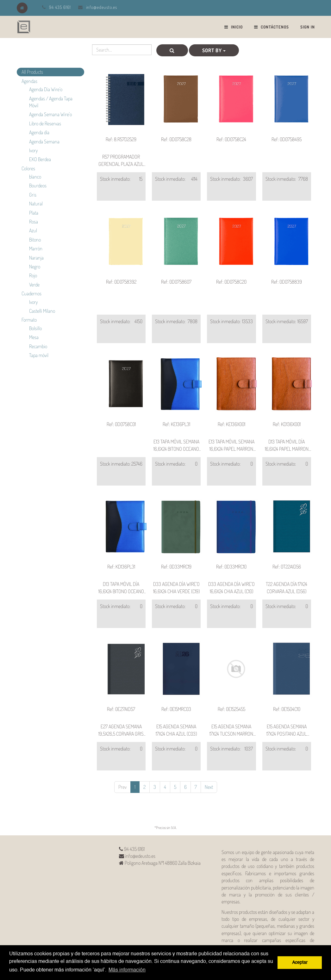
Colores (28, 168)
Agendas (29, 81)
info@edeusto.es (102, 7)
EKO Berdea (40, 159)
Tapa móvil (39, 355)
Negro (35, 267)
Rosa (34, 222)
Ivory (33, 150)
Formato (29, 320)
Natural (36, 204)
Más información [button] (127, 970)
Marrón (36, 248)
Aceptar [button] (300, 963)
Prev (122, 787)
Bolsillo (35, 328)
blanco (35, 177)
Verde (34, 285)
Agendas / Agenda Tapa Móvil (51, 102)
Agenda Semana (44, 141)
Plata (34, 213)
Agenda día (39, 132)
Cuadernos (31, 293)
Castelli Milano (42, 311)
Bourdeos (38, 185)
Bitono (35, 240)
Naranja (36, 258)
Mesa (34, 337)
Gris (33, 195)
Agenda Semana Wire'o (50, 114)
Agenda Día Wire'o (46, 89)
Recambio (38, 346)
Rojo (33, 275)
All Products (32, 72)
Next (209, 787)
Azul (33, 230)
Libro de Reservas (45, 123)
